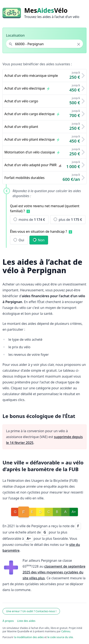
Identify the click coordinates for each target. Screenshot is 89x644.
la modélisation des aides (29, 637)
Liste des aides (26, 621)
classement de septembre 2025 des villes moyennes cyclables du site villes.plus (54, 572)
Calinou (66, 631)
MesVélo (46, 10)
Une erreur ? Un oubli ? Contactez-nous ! (31, 611)
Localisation (15, 35)
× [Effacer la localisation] (79, 44)
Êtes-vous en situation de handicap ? (39, 231)
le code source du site (60, 637)
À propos (8, 621)
